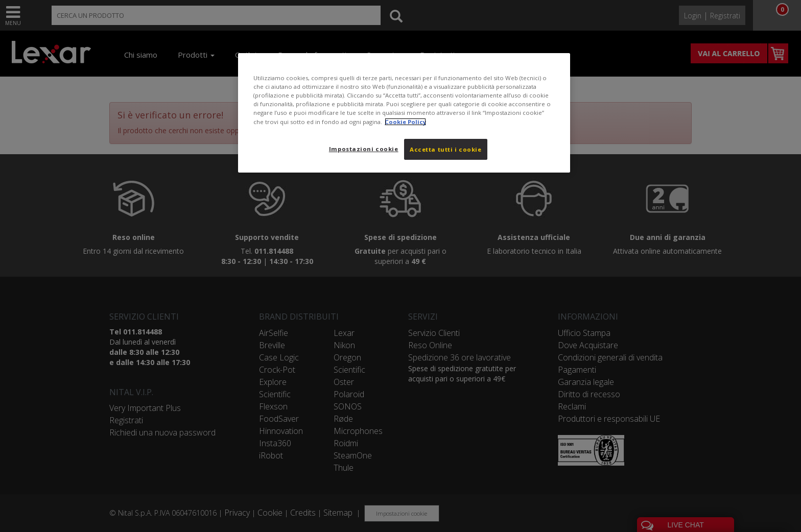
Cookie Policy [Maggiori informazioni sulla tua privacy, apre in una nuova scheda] (405, 122)
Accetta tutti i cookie (446, 149)
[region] (404, 113)
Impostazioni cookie (364, 149)
